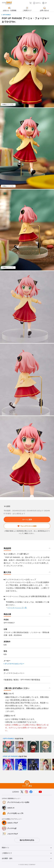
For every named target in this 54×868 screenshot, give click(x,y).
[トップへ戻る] (27, 783)
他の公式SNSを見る (27, 840)
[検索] (27, 3)
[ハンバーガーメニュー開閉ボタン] (51, 3)
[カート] (30, 3)
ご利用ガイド (7, 853)
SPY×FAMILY (7, 15)
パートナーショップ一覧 (17, 608)
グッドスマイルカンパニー (14, 664)
